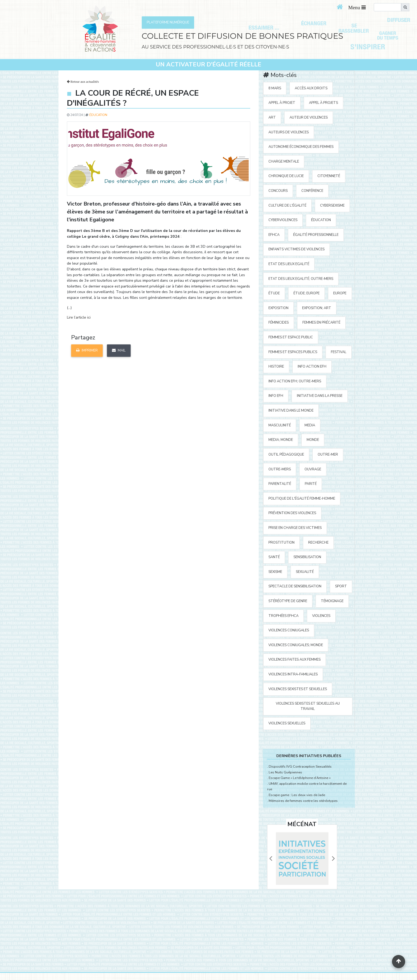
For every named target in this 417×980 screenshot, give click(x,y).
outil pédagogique (286, 455)
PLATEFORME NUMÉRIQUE (168, 22)
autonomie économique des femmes (301, 147)
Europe (340, 293)
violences (321, 616)
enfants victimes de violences (296, 249)
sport (341, 586)
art (272, 118)
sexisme (275, 572)
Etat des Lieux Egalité (289, 264)
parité (311, 484)
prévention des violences (292, 513)
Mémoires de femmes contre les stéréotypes (303, 801)
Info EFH (276, 396)
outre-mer (328, 455)
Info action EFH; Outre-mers (295, 381)
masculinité (280, 425)
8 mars (275, 88)
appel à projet (282, 103)
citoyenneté (329, 176)
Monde (313, 440)
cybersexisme (332, 206)
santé (274, 557)
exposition (278, 308)
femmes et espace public (291, 337)
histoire (276, 367)
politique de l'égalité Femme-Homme (302, 499)
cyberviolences (283, 220)
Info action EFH (312, 367)
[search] (387, 7)
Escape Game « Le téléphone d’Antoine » (300, 778)
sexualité (305, 572)
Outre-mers (280, 469)
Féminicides (279, 323)
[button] (271, 859)
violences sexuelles (287, 723)
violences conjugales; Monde (296, 645)
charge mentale (284, 162)
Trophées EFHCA (283, 616)
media (310, 425)
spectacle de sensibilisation (295, 586)
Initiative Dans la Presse (320, 396)
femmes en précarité (321, 323)
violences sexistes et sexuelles (298, 689)
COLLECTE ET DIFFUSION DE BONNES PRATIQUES (242, 36)
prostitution (281, 543)
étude (274, 293)
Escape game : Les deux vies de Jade (297, 795)
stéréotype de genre (288, 601)
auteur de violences (309, 118)
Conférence (312, 191)
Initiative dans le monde (291, 411)
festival (339, 352)
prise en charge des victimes (295, 528)
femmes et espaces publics (293, 352)
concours (278, 191)
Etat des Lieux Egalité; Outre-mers (301, 279)
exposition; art (317, 308)
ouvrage (313, 469)
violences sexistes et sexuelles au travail (308, 706)
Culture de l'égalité (287, 206)
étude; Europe (306, 293)
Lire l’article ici (79, 317)
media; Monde (281, 440)
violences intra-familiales (293, 674)
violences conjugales (289, 630)
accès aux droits (311, 88)
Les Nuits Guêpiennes (285, 772)
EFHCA (274, 235)
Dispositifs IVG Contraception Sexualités (300, 767)
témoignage (332, 601)
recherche (318, 543)
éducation (98, 115)
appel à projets (323, 103)
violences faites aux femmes (295, 660)
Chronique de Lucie (286, 176)
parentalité (280, 484)
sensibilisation (307, 557)
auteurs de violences (289, 132)
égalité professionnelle (316, 235)
